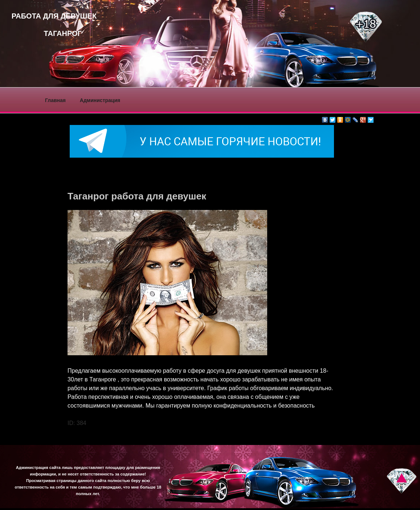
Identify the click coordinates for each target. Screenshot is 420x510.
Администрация (100, 100)
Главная (55, 100)
